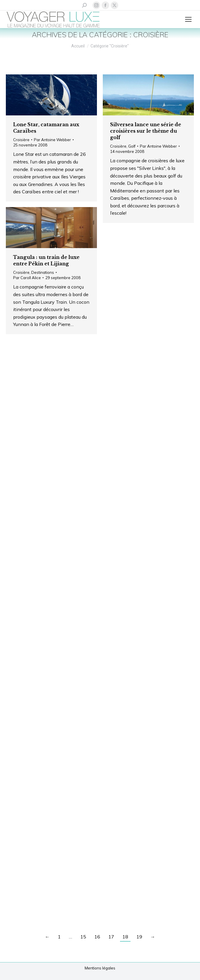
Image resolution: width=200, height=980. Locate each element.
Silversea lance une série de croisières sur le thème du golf (146, 131)
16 (97, 937)
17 (111, 937)
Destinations (43, 272)
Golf (132, 146)
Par (52, 140)
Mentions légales (100, 968)
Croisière (21, 140)
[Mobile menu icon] (188, 19)
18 (125, 937)
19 (139, 937)
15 (83, 937)
